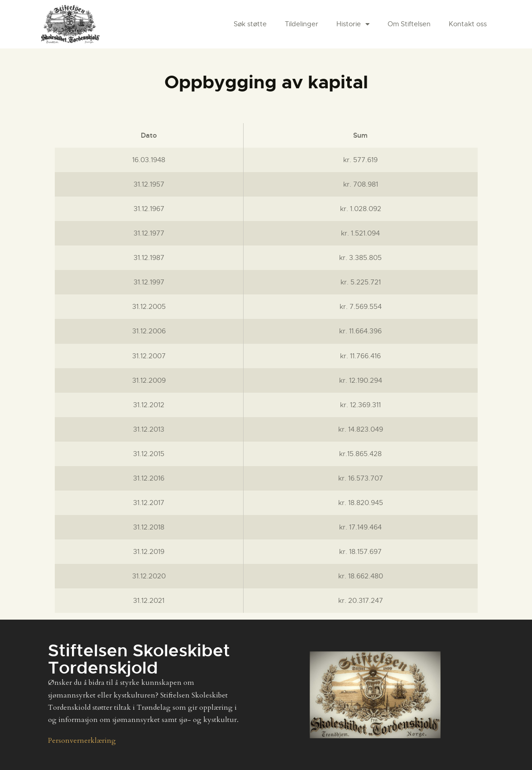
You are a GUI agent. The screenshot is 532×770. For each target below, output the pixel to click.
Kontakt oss (468, 24)
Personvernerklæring (82, 741)
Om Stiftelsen (409, 24)
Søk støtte (250, 24)
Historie (353, 24)
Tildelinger (302, 24)
